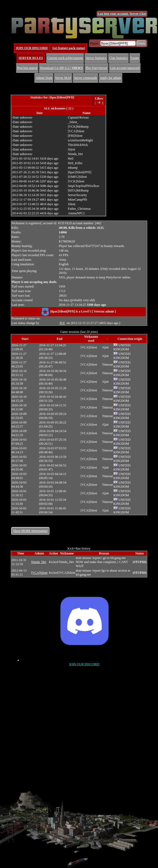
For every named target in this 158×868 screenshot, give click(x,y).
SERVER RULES (31, 58)
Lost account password (125, 68)
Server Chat (138, 14)
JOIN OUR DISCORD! (32, 48)
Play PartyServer (96, 68)
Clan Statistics (118, 58)
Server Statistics (96, 58)
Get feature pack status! (69, 48)
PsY (62, 323)
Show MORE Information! (30, 531)
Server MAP (63, 78)
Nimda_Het (39, 562)
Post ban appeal (27, 68)
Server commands (85, 78)
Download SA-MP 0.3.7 (61, 68)
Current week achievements (65, 58)
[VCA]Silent (39, 573)
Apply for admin (111, 78)
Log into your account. (113, 14)
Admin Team (44, 78)
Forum (135, 58)
